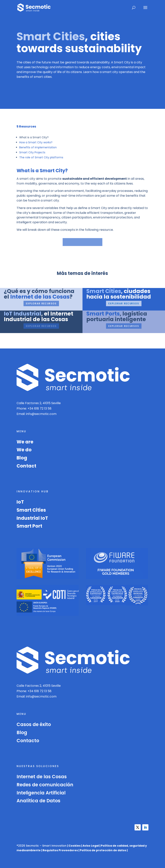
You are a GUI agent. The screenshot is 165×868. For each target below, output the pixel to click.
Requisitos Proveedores (60, 850)
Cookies (75, 846)
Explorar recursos (41, 303)
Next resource (82, 242)
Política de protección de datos (103, 850)
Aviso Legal (91, 846)
